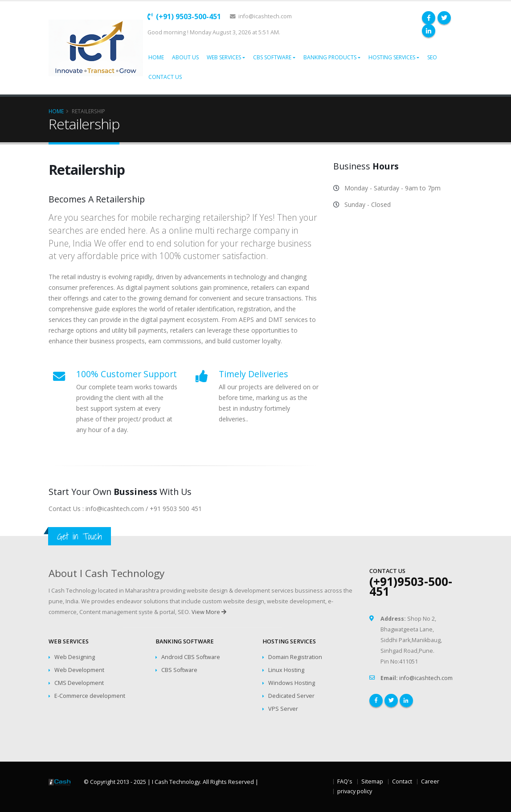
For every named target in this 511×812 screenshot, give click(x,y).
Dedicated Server (291, 696)
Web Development (79, 670)
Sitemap (372, 781)
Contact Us (165, 77)
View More (209, 612)
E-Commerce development (90, 696)
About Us (185, 57)
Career (430, 781)
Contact (402, 781)
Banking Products (330, 57)
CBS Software (272, 57)
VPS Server (283, 709)
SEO (432, 57)
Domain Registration (295, 657)
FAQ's (345, 781)
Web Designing (75, 657)
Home (156, 57)
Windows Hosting (292, 683)
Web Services (224, 57)
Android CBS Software (191, 657)
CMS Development (79, 683)
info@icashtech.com (261, 16)
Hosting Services (392, 57)
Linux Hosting (286, 670)
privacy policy (355, 791)
